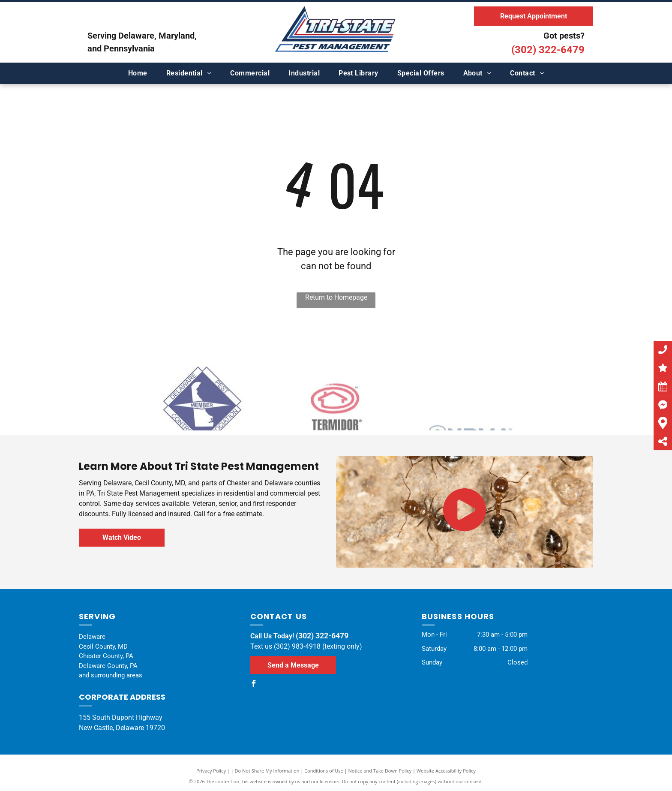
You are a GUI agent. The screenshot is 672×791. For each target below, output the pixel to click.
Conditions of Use (324, 771)
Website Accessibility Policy (446, 771)
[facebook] (254, 685)
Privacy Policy (211, 771)
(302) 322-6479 (548, 50)
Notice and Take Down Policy (380, 771)
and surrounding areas (111, 675)
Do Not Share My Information (267, 771)
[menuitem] (138, 73)
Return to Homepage (336, 297)
